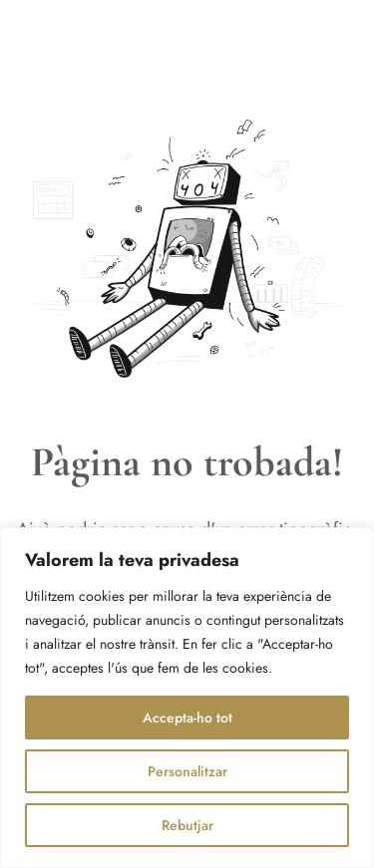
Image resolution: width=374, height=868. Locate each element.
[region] (187, 698)
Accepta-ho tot (187, 718)
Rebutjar (187, 825)
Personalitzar (187, 771)
